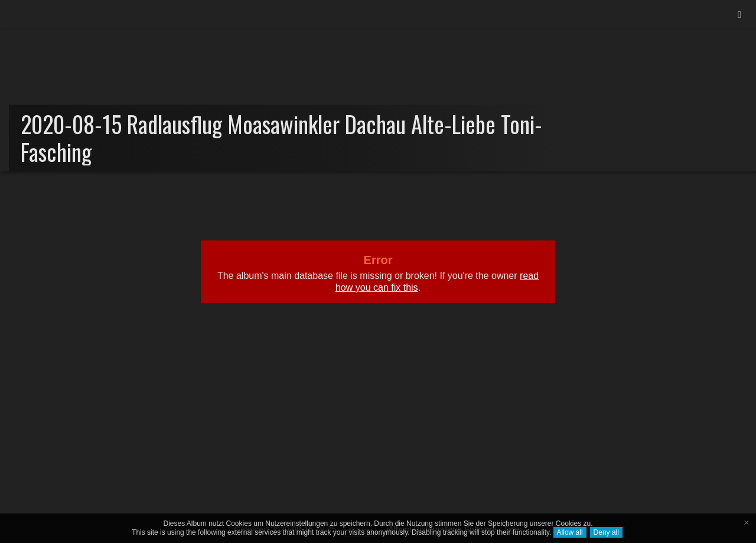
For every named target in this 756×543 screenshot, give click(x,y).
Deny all (606, 532)
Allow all (570, 532)
